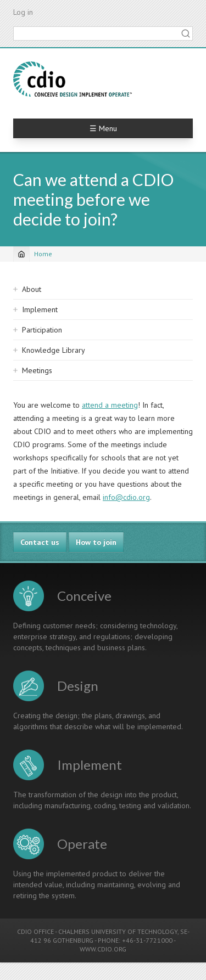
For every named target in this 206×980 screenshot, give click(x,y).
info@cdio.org (126, 497)
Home (43, 254)
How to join (96, 542)
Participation (42, 330)
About (32, 289)
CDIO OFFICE (35, 931)
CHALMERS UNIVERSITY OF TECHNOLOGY (118, 931)
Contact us (40, 542)
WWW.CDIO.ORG (103, 949)
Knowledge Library (54, 350)
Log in (23, 12)
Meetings (37, 370)
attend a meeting (110, 405)
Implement (40, 309)
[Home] (21, 254)
